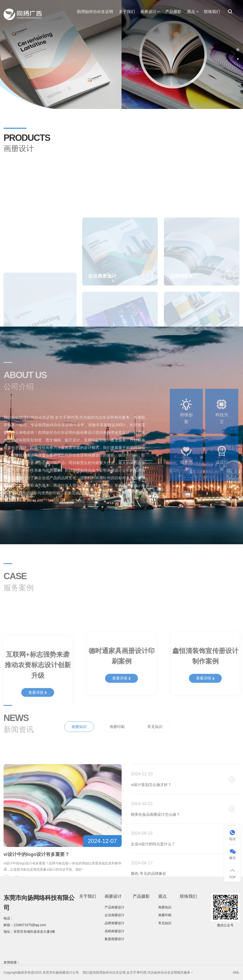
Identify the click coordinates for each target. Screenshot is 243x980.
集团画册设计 (115, 939)
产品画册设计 (115, 907)
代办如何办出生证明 (162, 972)
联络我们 (212, 12)
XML (236, 972)
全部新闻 (226, 739)
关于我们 (127, 12)
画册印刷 (117, 739)
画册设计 (150, 12)
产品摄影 (173, 12)
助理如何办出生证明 (95, 12)
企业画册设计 (115, 915)
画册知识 (79, 739)
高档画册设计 (115, 931)
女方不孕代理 (136, 972)
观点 (193, 12)
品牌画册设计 (115, 923)
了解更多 (19, 502)
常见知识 (155, 739)
